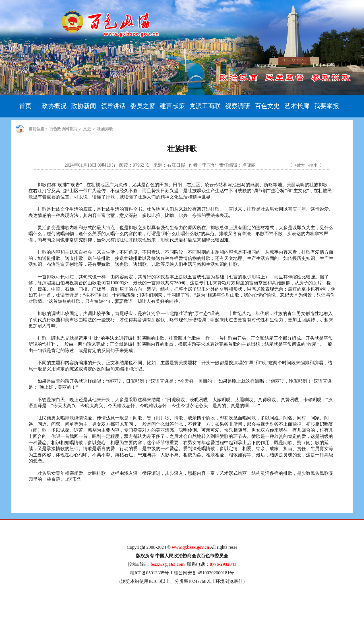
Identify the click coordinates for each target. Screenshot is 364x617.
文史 (87, 129)
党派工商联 (205, 106)
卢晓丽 (249, 165)
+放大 (300, 165)
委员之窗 (143, 106)
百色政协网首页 (63, 129)
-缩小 (313, 165)
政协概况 (54, 106)
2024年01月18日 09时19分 (90, 165)
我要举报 (326, 106)
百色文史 (267, 106)
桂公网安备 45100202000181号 (204, 573)
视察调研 (238, 106)
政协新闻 (84, 106)
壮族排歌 (105, 129)
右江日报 (176, 165)
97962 (138, 165)
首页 (25, 106)
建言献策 (172, 106)
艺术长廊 (297, 106)
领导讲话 (113, 106)
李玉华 (209, 165)
